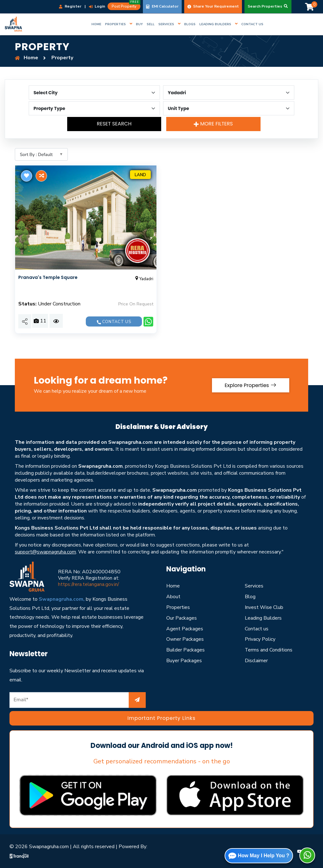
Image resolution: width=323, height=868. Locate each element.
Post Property (126, 6)
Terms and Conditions (269, 650)
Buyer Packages (184, 661)
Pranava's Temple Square (48, 277)
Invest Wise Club (264, 607)
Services (254, 586)
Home (173, 586)
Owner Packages (185, 639)
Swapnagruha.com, (62, 599)
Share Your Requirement (213, 6)
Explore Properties (250, 385)
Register (70, 6)
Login (97, 6)
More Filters (213, 124)
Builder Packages (185, 650)
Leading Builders (263, 618)
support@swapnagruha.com (45, 552)
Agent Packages (185, 629)
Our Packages (182, 618)
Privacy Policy (260, 639)
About (173, 597)
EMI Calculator (162, 6)
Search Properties (268, 6)
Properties (178, 607)
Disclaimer (256, 661)
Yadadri (144, 279)
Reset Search (115, 124)
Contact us (114, 322)
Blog (250, 597)
